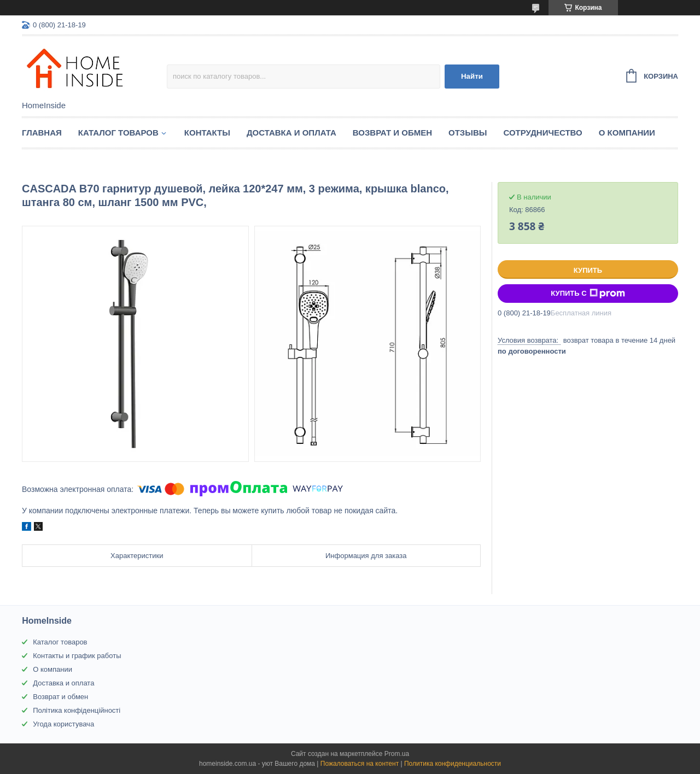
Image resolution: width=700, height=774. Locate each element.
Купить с (588, 294)
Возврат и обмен (392, 133)
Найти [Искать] (472, 76)
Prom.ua (397, 754)
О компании (627, 133)
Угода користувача (63, 724)
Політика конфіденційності (77, 710)
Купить (588, 270)
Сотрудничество (542, 133)
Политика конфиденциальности (453, 764)
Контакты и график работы (77, 656)
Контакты (207, 133)
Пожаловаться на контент (360, 764)
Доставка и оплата (291, 133)
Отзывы (468, 133)
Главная (42, 133)
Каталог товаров (118, 133)
